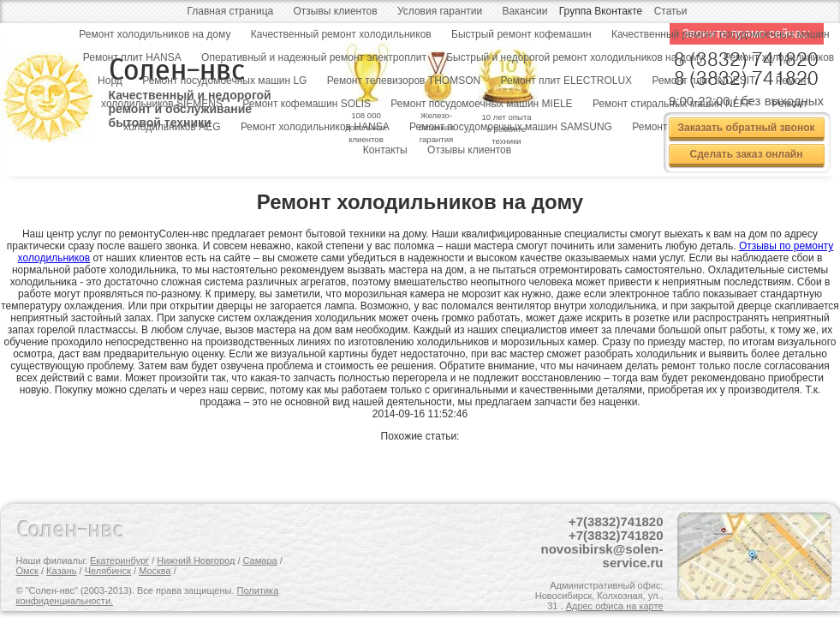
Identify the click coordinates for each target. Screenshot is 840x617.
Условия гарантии (440, 11)
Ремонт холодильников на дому (155, 34)
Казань (61, 571)
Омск (27, 571)
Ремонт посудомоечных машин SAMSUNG (511, 127)
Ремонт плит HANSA (132, 57)
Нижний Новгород (196, 560)
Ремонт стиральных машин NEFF (672, 104)
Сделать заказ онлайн (747, 154)
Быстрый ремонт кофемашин (521, 34)
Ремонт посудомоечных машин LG (224, 81)
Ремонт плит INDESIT (703, 81)
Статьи (671, 11)
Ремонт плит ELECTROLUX (567, 81)
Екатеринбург (119, 560)
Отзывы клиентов (336, 11)
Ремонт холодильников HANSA (315, 127)
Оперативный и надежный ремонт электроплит (314, 57)
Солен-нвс (71, 529)
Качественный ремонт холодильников (341, 34)
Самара (260, 560)
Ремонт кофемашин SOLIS (307, 104)
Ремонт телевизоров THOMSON (404, 81)
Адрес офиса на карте (615, 606)
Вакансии (525, 11)
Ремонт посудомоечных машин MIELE (481, 104)
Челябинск (108, 571)
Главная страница (230, 11)
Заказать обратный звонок (746, 128)
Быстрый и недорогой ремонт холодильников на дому (575, 57)
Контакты (385, 150)
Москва (155, 571)
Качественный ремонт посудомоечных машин (721, 34)
